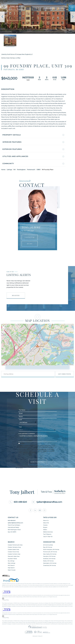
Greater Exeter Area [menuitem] (13, 549)
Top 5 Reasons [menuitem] (47, 534)
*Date (20, 420)
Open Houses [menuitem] (12, 570)
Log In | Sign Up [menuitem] (48, 536)
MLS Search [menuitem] (11, 565)
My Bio (30, 244)
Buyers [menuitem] (45, 527)
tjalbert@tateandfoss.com (47, 502)
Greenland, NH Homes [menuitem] (49, 565)
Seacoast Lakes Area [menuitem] (14, 556)
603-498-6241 (29, 231)
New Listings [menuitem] (11, 563)
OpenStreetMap (65, 365)
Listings (9, 170)
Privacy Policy (40, 453)
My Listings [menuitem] (11, 561)
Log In (59, 8)
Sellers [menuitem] (45, 530)
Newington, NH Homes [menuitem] (50, 563)
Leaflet (58, 365)
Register (16, 295)
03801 (39, 170)
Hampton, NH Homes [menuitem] (49, 556)
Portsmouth (31, 170)
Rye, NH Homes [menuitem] (48, 547)
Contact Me (30, 237)
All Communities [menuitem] (48, 545)
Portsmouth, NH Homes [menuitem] (50, 552)
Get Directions (65, 374)
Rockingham (21, 170)
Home (3, 170)
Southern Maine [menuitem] (12, 559)
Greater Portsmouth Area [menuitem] (15, 545)
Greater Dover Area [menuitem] (13, 552)
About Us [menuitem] (46, 521)
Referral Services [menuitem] (48, 532)
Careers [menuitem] (45, 525)
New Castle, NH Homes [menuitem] (50, 554)
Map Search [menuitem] (11, 568)
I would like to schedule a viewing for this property (37, 438)
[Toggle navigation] (72, 8)
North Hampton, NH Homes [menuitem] (51, 549)
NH (14, 170)
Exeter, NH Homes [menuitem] (48, 561)
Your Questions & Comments (26, 434)
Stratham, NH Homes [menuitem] (49, 559)
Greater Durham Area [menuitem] (14, 554)
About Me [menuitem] (46, 523)
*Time (20, 427)
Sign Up (64, 8)
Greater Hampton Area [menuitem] (14, 547)
